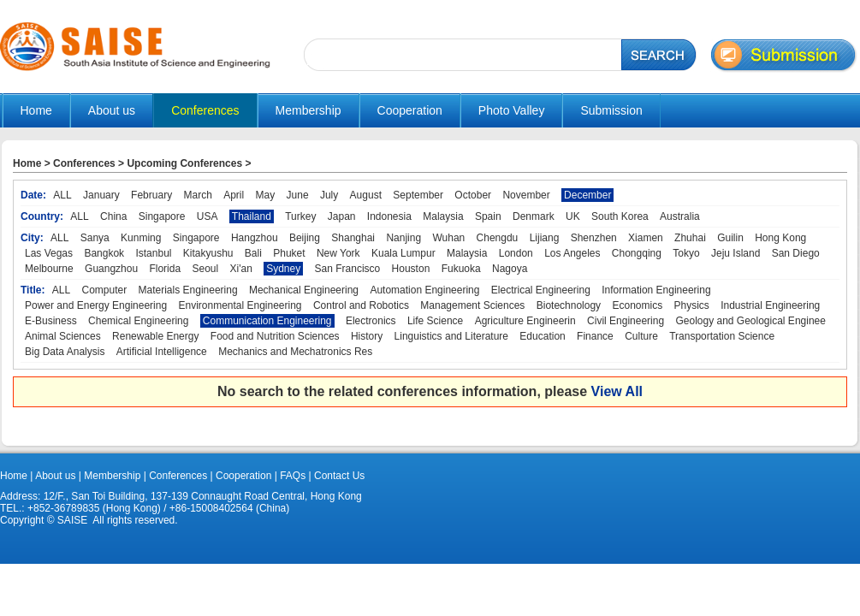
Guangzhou (111, 269)
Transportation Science (722, 336)
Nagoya (510, 269)
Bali (253, 253)
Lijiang (545, 238)
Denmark (534, 216)
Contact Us (338, 476)
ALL (62, 195)
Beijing (305, 238)
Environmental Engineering (240, 305)
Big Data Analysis (65, 352)
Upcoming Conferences (184, 163)
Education (542, 336)
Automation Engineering (424, 290)
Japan (342, 216)
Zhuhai (690, 238)
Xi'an (241, 269)
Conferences (84, 163)
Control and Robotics (361, 305)
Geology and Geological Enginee (750, 321)
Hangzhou (255, 238)
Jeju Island (735, 253)
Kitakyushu (208, 253)
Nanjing (403, 238)
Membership (112, 476)
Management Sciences (472, 305)
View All (617, 391)
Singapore (162, 216)
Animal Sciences (63, 336)
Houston (411, 269)
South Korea (620, 216)
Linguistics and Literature (451, 336)
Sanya (95, 238)
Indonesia (389, 216)
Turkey (300, 216)
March (197, 195)
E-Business (51, 321)
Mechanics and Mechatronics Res (295, 352)
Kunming (141, 238)
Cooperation (243, 476)
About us (55, 476)
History (367, 336)
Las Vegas (49, 253)
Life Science (435, 321)
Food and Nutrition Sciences (275, 336)
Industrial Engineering (770, 305)
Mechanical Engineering (304, 290)
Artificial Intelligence (162, 352)
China (113, 216)
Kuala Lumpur (403, 253)
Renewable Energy (155, 336)
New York (338, 253)
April (234, 195)
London (516, 253)
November (526, 195)
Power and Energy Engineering (96, 305)
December (587, 195)
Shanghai (353, 238)
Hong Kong (780, 238)
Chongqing (637, 253)
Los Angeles (572, 253)
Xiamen (646, 238)
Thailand (252, 216)
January (101, 195)
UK (573, 216)
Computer (105, 290)
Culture (641, 336)
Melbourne (49, 269)
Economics (637, 305)
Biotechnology (569, 305)
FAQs (293, 476)
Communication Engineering (267, 321)
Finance (595, 336)
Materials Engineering (188, 290)
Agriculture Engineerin (525, 321)
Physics (691, 305)
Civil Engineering (626, 321)
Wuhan (448, 238)
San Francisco (348, 269)
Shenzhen (594, 238)
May (266, 195)
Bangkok (104, 253)
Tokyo (686, 253)
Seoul (205, 269)
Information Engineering (656, 290)
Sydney (283, 269)
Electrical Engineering (541, 290)
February (151, 195)
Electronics (371, 321)
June (298, 195)
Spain (488, 216)
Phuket (289, 253)
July (329, 195)
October (473, 195)
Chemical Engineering (138, 321)
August (366, 195)
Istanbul (153, 253)
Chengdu (498, 238)
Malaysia (443, 216)
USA (208, 216)
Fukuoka (461, 269)
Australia (680, 216)
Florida (165, 269)
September (418, 195)
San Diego (796, 253)
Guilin (730, 238)
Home (36, 110)
